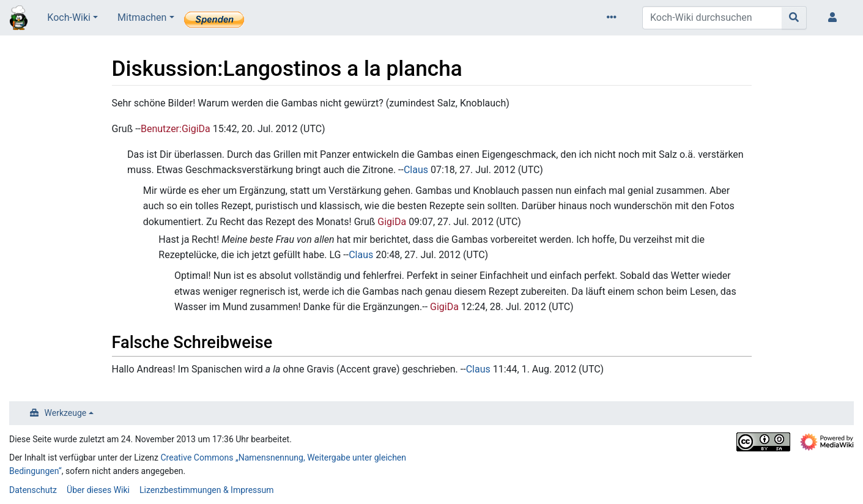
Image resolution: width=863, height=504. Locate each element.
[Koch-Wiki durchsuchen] (712, 18)
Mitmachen (142, 17)
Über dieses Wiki (98, 490)
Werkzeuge (66, 413)
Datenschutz (33, 490)
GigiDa (392, 222)
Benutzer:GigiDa (176, 129)
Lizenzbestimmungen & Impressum (206, 490)
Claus (416, 170)
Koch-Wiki (69, 17)
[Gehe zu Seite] (794, 18)
